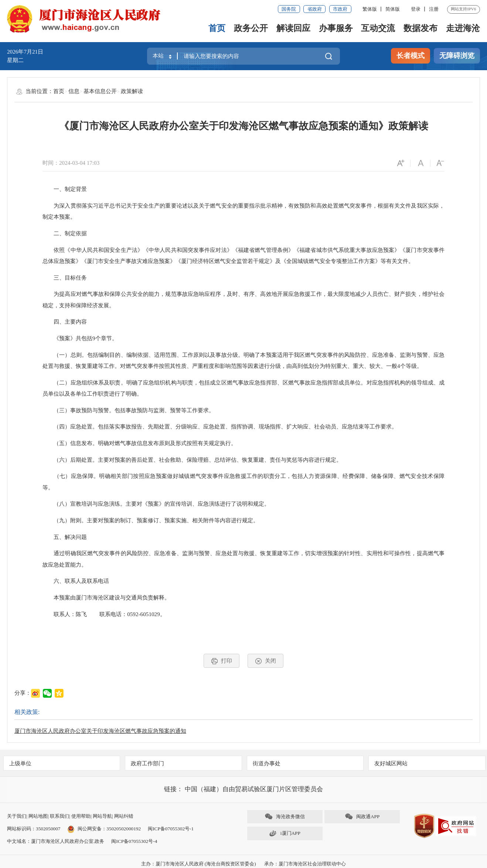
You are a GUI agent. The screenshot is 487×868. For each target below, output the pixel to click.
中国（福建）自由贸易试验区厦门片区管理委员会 (254, 789)
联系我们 (59, 816)
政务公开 (251, 28)
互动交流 (378, 28)
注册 (434, 9)
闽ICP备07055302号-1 (171, 829)
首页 (217, 28)
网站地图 (38, 816)
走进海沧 (463, 28)
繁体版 (370, 9)
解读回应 (293, 28)
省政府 (315, 9)
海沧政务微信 (285, 816)
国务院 (289, 9)
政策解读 (132, 91)
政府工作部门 (147, 763)
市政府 (340, 9)
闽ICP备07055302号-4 (134, 841)
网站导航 (102, 816)
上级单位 (20, 763)
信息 (74, 91)
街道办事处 (267, 763)
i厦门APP (285, 833)
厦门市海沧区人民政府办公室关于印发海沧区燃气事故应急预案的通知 (100, 731)
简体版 (393, 9)
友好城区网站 (391, 763)
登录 (416, 9)
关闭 (265, 661)
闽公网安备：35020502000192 (104, 829)
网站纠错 (124, 816)
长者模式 (411, 56)
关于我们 (17, 816)
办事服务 (336, 28)
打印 (222, 661)
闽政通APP (362, 816)
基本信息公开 (100, 91)
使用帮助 (81, 816)
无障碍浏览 (457, 56)
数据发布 (420, 28)
